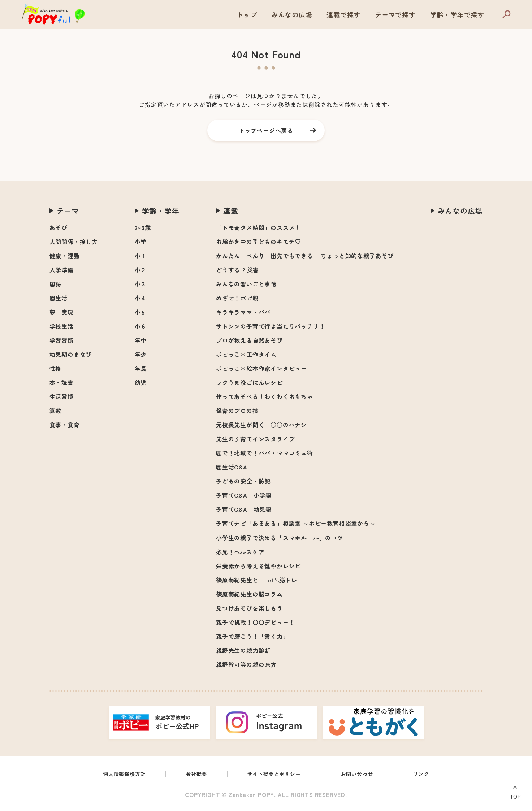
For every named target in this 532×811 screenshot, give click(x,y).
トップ (247, 14)
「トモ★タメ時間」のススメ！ (258, 227)
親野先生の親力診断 (243, 650)
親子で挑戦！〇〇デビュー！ (255, 622)
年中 (141, 340)
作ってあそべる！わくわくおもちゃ (265, 396)
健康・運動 (65, 256)
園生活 (59, 298)
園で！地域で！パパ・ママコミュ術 (265, 453)
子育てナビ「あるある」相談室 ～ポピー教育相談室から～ (296, 523)
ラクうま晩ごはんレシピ (249, 382)
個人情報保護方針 (116, 775)
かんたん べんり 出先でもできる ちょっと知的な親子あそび (305, 256)
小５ (141, 312)
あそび (59, 227)
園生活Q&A (232, 467)
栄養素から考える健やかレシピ (258, 566)
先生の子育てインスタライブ (255, 439)
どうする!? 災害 (237, 270)
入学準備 (62, 270)
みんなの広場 (292, 14)
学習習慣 (62, 340)
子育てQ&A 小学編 (244, 495)
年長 (141, 368)
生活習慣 (62, 396)
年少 (141, 354)
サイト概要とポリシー (275, 775)
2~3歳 (143, 227)
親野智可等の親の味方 (246, 664)
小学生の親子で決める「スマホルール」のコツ (280, 538)
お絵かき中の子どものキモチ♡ (258, 242)
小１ (141, 256)
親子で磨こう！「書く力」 (252, 636)
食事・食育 (65, 425)
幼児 (141, 382)
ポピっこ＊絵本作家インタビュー (261, 368)
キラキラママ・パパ (243, 312)
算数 (56, 411)
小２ (141, 270)
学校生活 (62, 326)
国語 (56, 284)
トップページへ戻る (266, 130)
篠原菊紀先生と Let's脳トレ (257, 580)
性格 (56, 368)
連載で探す (343, 14)
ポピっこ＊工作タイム (246, 354)
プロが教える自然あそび (249, 340)
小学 (141, 242)
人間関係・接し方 (74, 242)
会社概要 (192, 775)
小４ (141, 298)
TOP (513, 795)
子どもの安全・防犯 (243, 481)
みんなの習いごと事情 (246, 284)
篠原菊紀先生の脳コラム (249, 594)
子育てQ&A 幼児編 (244, 509)
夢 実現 (62, 312)
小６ (141, 326)
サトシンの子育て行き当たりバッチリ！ (271, 326)
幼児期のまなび (71, 354)
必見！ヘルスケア (240, 552)
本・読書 (62, 382)
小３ (141, 284)
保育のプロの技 (237, 411)
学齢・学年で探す (457, 14)
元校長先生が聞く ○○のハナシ (261, 425)
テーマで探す (395, 14)
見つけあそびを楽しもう (249, 608)
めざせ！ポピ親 (237, 298)
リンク (431, 775)
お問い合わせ (364, 775)
